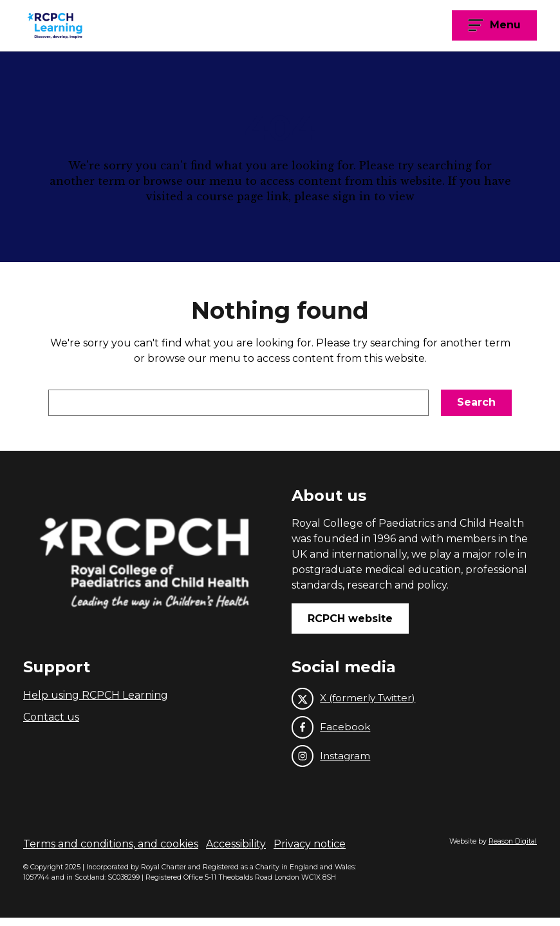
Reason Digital (513, 850)
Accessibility (236, 852)
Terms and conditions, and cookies (111, 852)
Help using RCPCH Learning (96, 699)
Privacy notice (310, 852)
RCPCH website (351, 622)
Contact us (51, 722)
